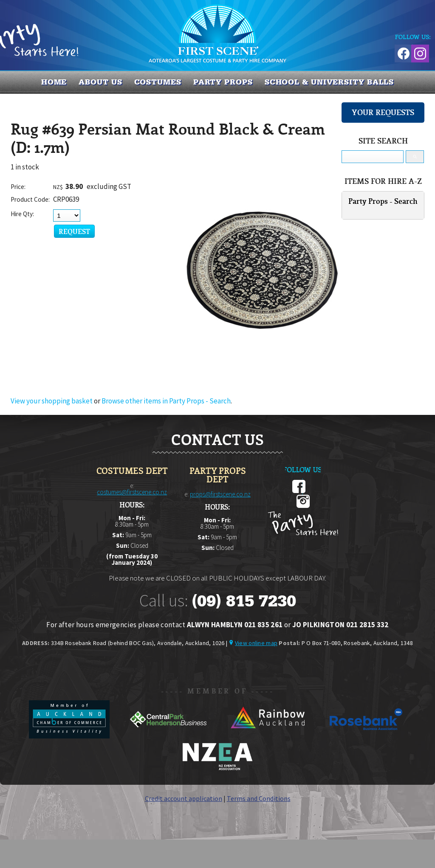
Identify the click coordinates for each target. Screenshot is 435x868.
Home (54, 82)
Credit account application (184, 798)
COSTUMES (158, 82)
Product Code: (30, 199)
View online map (256, 643)
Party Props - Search (383, 201)
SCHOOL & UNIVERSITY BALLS (329, 82)
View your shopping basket (52, 401)
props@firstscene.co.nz (220, 494)
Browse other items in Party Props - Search (166, 401)
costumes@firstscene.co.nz (132, 492)
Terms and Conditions (259, 798)
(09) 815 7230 (244, 601)
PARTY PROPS (223, 82)
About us (100, 82)
